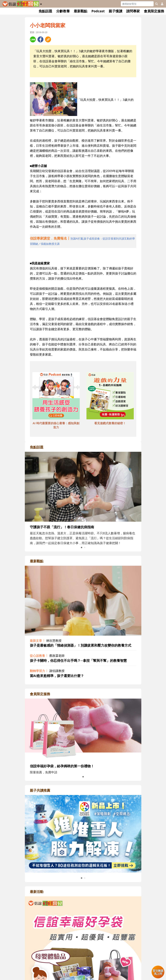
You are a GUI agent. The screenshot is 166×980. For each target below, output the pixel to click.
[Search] (137, 4)
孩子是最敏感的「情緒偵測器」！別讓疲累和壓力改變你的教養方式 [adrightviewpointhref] (81, 645)
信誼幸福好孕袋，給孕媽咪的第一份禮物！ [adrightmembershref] (62, 766)
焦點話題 (45, 11)
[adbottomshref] (56, 396)
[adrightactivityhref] (83, 974)
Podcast (98, 11)
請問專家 (133, 11)
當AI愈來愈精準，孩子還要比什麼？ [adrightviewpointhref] (57, 676)
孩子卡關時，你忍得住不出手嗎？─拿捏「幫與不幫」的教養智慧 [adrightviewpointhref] (78, 661)
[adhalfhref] (83, 241)
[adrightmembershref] (83, 729)
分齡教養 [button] (63, 11)
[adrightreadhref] (83, 833)
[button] (41, 4)
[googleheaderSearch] (157, 4)
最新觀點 (81, 11)
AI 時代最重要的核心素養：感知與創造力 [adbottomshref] (56, 425)
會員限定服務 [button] (154, 11)
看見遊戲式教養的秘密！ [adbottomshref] (110, 423)
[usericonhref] (161, 4)
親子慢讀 (116, 11)
